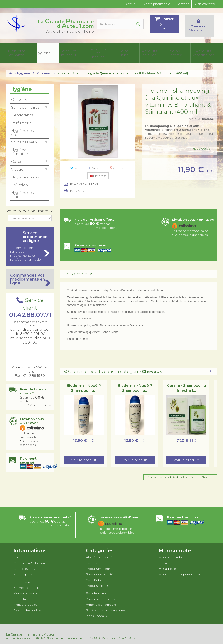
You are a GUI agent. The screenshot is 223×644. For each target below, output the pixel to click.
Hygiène (34, 51)
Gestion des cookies (27, 605)
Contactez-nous (25, 564)
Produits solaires (102, 51)
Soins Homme (119, 51)
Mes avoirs (166, 558)
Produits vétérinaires (138, 51)
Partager (96, 163)
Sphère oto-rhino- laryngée (186, 51)
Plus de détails (200, 144)
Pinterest (98, 171)
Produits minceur (51, 51)
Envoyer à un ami (84, 180)
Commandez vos (30, 274)
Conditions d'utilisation (29, 558)
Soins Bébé (87, 51)
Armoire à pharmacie (160, 51)
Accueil (131, 4)
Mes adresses (168, 564)
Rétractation (22, 594)
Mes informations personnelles (180, 569)
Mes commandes (171, 552)
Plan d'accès (204, 4)
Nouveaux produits (27, 583)
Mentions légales (25, 600)
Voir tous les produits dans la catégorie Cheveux (180, 472)
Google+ (118, 163)
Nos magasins (23, 569)
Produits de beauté (70, 51)
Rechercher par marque (30, 206)
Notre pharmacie (156, 4)
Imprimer (77, 186)
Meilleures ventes (26, 588)
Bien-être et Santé (16, 51)
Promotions (22, 577)
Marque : (201, 114)
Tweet (76, 163)
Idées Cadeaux (209, 51)
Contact (182, 4)
